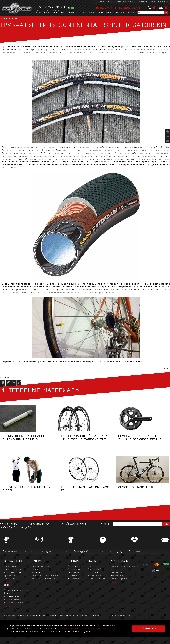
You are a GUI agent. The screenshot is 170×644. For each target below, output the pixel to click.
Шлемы (115, 569)
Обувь (82, 13)
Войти (152, 2)
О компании (10, 552)
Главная (4, 19)
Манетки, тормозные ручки (47, 579)
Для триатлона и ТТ (15, 573)
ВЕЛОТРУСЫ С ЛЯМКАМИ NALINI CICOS (27, 489)
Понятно (149, 629)
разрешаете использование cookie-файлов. (83, 629)
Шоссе (91, 566)
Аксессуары (96, 13)
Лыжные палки (12, 597)
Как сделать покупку (109, 552)
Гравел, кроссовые (15, 569)
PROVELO (17, 8)
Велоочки (116, 573)
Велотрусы (74, 569)
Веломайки (74, 566)
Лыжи (109, 13)
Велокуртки (74, 573)
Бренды (120, 13)
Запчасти (58, 13)
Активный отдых (97, 579)
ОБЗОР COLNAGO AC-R (136, 488)
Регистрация (163, 2)
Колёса (36, 573)
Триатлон (73, 576)
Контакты (143, 2)
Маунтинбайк (95, 569)
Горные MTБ (11, 579)
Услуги (132, 13)
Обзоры (100, 2)
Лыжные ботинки (14, 603)
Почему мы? (121, 2)
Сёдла (35, 569)
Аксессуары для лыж (16, 590)
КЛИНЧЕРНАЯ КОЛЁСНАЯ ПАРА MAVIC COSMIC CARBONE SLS (84, 438)
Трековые (9, 576)
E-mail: (106, 524)
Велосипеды (42, 13)
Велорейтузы (75, 579)
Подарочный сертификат (125, 566)
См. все (8, 582)
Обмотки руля (119, 579)
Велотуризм (94, 576)
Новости (110, 2)
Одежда (71, 13)
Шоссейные (10, 566)
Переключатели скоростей (47, 576)
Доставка (132, 2)
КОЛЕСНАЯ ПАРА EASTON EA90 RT (85, 489)
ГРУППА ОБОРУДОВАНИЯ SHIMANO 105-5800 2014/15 (140, 438)
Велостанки (118, 576)
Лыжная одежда (13, 600)
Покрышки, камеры (42, 566)
